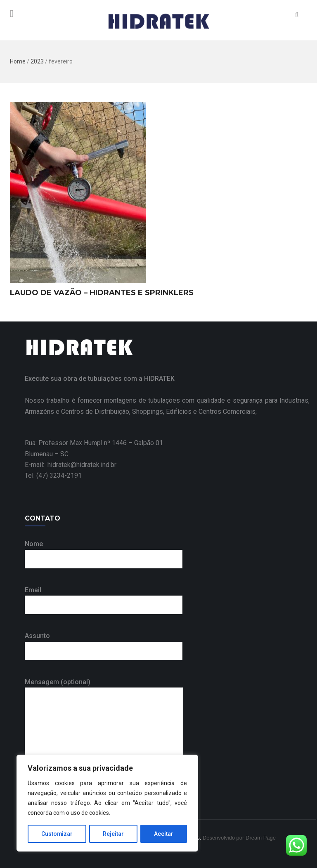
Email (104, 597)
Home (18, 61)
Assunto (104, 643)
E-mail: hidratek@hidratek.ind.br (71, 465)
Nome (104, 551)
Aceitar (164, 834)
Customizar (57, 834)
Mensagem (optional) (104, 724)
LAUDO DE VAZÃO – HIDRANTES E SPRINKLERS (102, 293)
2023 (37, 61)
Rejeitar (114, 834)
